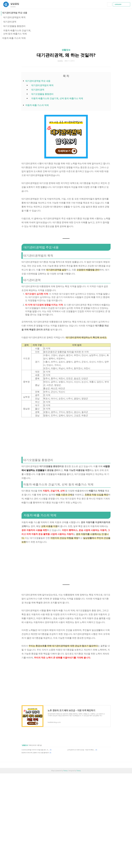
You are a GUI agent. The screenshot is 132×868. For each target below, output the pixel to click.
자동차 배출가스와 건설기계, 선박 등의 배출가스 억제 (57, 98)
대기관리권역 (10, 22)
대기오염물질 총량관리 (14, 26)
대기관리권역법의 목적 (14, 17)
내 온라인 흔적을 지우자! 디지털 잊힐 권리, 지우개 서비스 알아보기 (35, 750)
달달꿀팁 (16, 4)
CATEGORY (122, 4)
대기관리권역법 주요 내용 (15, 13)
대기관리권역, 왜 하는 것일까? (66, 55)
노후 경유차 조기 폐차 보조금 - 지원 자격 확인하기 (81, 750)
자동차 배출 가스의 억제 (14, 38)
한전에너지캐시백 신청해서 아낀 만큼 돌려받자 (35, 753)
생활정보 (66, 50)
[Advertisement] (66, 436)
